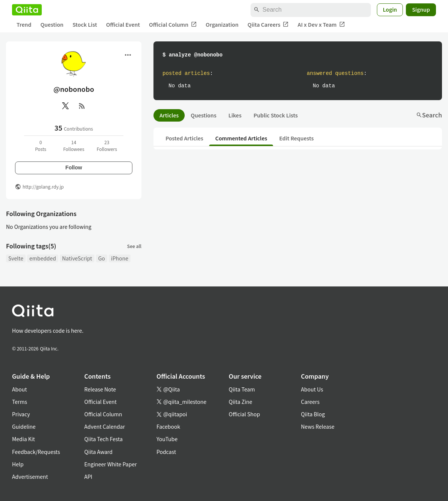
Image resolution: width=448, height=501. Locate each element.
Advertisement (30, 477)
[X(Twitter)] (65, 106)
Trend (24, 24)
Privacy (21, 414)
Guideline (24, 426)
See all (134, 246)
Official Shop (244, 414)
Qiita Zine (241, 402)
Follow (74, 168)
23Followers (107, 145)
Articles (169, 115)
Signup (421, 9)
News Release (318, 426)
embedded (43, 258)
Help (18, 464)
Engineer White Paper (111, 464)
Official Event (123, 24)
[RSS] (82, 106)
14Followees (74, 145)
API (88, 477)
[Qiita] (27, 10)
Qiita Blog (313, 414)
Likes (235, 115)
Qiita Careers (268, 25)
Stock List (85, 24)
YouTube (167, 439)
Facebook (168, 426)
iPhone (120, 258)
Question (52, 24)
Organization (222, 24)
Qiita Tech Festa (103, 439)
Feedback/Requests (36, 452)
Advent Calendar (105, 426)
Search (429, 115)
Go (102, 258)
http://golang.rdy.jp (43, 187)
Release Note (100, 389)
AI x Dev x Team (321, 25)
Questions (203, 115)
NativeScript (77, 258)
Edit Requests (296, 138)
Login (390, 9)
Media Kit (24, 439)
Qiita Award (98, 452)
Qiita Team (242, 389)
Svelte (16, 258)
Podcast (166, 452)
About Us (312, 389)
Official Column (173, 25)
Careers (310, 402)
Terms (20, 402)
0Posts (41, 145)
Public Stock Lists (276, 115)
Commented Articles (241, 138)
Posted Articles (184, 138)
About (19, 389)
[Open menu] (128, 55)
